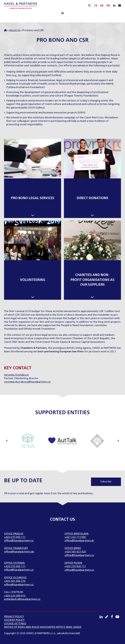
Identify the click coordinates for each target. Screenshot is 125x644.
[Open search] (89, 5)
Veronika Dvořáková (16, 375)
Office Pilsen (73, 563)
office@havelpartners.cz (19, 541)
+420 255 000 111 (15, 537)
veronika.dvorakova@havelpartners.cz (27, 382)
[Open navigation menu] (62, 14)
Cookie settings (15, 624)
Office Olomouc (15, 578)
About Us (15, 30)
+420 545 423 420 (75, 552)
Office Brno (73, 548)
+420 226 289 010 (15, 596)
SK (102, 6)
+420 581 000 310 (15, 581)
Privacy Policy (14, 617)
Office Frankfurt (16, 548)
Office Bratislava (76, 534)
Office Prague (14, 534)
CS (96, 6)
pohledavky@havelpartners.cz (22, 599)
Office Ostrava (14, 563)
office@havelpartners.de (19, 552)
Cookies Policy (14, 620)
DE (108, 6)
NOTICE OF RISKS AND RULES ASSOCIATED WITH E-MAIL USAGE (43, 627)
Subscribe (106, 482)
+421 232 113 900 (75, 537)
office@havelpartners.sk (79, 541)
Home (5, 31)
